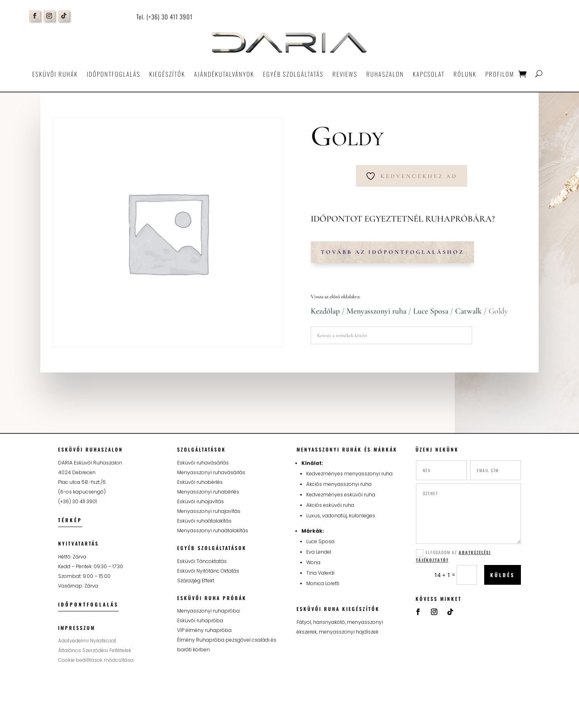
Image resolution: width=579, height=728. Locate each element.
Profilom (500, 74)
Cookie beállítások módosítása (96, 660)
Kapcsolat (429, 74)
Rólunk (465, 74)
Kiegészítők (167, 74)
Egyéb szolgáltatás (293, 74)
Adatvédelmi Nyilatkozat (87, 641)
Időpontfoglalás (114, 74)
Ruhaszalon (385, 74)
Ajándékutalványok (224, 74)
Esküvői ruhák (55, 74)
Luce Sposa (431, 311)
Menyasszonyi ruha (376, 311)
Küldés (503, 575)
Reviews (345, 74)
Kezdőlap (325, 311)
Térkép (70, 520)
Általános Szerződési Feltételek (95, 650)
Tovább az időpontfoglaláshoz (392, 252)
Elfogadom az (454, 556)
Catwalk (468, 311)
